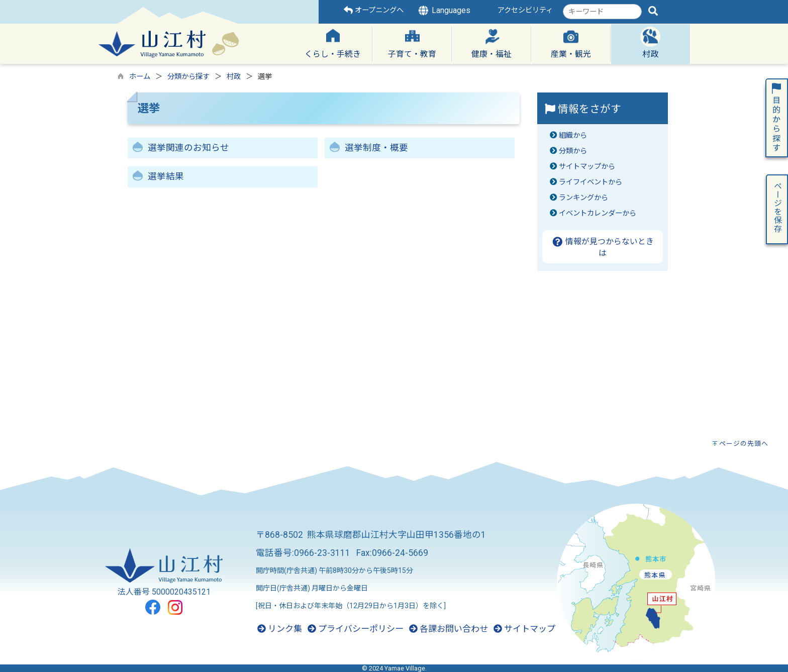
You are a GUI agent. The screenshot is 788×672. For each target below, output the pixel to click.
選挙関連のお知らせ (188, 148)
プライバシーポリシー (356, 629)
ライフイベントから (590, 182)
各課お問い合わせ (449, 629)
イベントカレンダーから (598, 213)
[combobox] (602, 12)
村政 (234, 77)
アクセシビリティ (525, 10)
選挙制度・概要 (376, 148)
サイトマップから (587, 167)
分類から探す (188, 77)
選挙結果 (166, 176)
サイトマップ (524, 629)
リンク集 (280, 629)
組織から (573, 135)
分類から (573, 151)
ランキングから (583, 198)
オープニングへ (374, 10)
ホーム (140, 77)
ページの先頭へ (744, 444)
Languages (444, 11)
